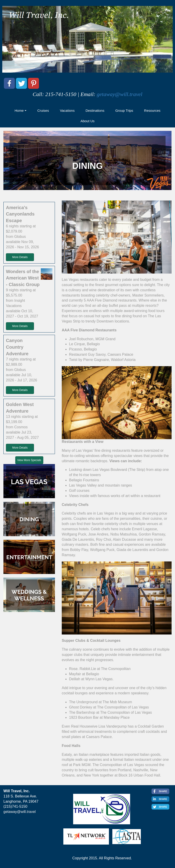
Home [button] (19, 110)
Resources (152, 110)
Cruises (43, 110)
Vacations (67, 110)
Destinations (95, 110)
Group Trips (124, 110)
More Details (20, 257)
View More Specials (29, 460)
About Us (87, 121)
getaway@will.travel (120, 94)
